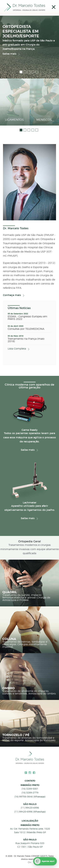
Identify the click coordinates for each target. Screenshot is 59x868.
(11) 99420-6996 (30, 808)
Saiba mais (9, 54)
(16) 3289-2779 (30, 793)
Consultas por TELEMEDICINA (26, 329)
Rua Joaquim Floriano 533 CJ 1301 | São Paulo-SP (30, 845)
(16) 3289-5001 (30, 789)
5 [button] (37, 72)
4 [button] (33, 72)
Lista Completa (17, 349)
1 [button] (21, 72)
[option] (29, 37)
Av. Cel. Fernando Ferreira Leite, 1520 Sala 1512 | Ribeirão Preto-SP (30, 831)
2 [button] (25, 72)
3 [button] (29, 72)
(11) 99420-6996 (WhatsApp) (30, 812)
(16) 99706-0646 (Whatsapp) (30, 797)
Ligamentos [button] (14, 120)
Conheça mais (12, 295)
